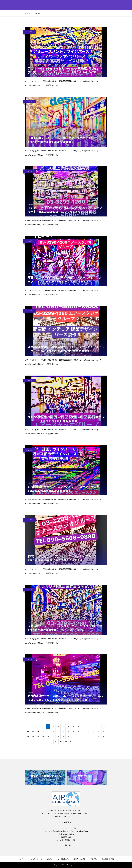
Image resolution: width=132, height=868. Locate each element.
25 (73, 732)
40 (68, 737)
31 (104, 732)
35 (43, 737)
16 (28, 732)
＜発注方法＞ (94, 859)
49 (61, 742)
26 (78, 732)
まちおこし (29, 32)
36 (48, 737)
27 (84, 732)
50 (66, 742)
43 (84, 737)
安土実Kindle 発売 (108, 859)
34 (38, 737)
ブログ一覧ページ (37, 859)
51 (71, 742)
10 (78, 727)
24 (68, 732)
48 (56, 742)
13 (94, 727)
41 (73, 737)
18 (38, 732)
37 (53, 737)
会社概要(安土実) (63, 859)
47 (104, 737)
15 (104, 727)
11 (84, 727)
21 (53, 732)
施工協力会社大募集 (79, 859)
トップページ (23, 859)
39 (63, 737)
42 (78, 737)
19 (43, 732)
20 (48, 732)
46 (99, 737)
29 (94, 732)
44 (89, 737)
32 (28, 737)
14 (99, 727)
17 (33, 732)
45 (94, 737)
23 (63, 732)
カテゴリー (50, 859)
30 (99, 732)
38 (58, 737)
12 (89, 727)
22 (58, 732)
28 (89, 732)
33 (33, 737)
